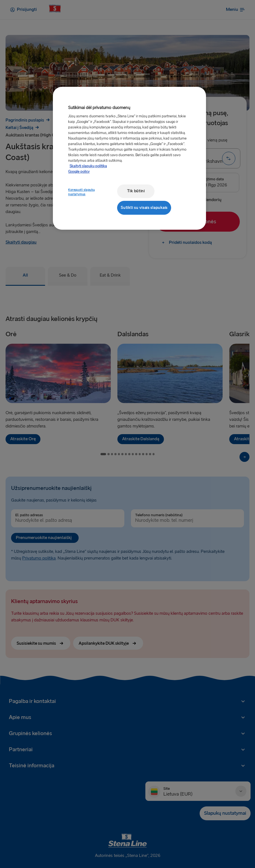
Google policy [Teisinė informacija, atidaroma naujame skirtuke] (79, 172)
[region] (129, 158)
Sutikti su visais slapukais (144, 208)
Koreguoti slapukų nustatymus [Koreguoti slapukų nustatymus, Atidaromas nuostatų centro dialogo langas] (82, 192)
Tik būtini (136, 191)
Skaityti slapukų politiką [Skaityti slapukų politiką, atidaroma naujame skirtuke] (88, 166)
